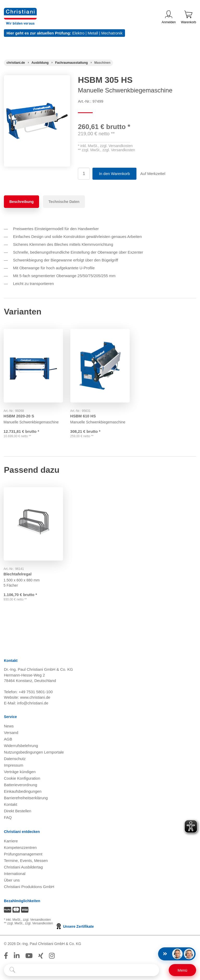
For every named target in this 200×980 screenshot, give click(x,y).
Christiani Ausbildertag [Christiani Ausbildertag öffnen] (23, 868)
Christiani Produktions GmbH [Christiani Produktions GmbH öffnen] (29, 887)
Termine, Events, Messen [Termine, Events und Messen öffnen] (26, 861)
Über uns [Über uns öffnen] (12, 881)
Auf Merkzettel (153, 174)
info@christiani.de (33, 704)
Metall (93, 33)
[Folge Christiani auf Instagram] (52, 956)
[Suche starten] (12, 970)
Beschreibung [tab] (21, 202)
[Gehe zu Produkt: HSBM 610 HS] (100, 365)
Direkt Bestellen (18, 811)
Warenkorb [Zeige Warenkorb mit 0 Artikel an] (189, 17)
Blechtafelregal (18, 573)
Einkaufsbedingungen (23, 792)
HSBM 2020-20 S (19, 415)
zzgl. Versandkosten (116, 146)
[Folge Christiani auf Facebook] (6, 956)
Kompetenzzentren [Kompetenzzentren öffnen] (20, 848)
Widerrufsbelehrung (21, 746)
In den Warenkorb (114, 174)
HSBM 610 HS (83, 415)
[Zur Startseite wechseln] (20, 11)
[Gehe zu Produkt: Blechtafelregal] (33, 523)
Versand (11, 733)
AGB (8, 740)
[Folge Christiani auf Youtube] (29, 956)
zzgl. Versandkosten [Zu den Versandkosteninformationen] (37, 920)
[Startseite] (16, 63)
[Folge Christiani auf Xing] (41, 956)
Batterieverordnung (21, 785)
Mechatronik (112, 33)
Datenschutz (15, 759)
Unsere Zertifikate (75, 927)
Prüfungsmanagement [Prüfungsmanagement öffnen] (23, 854)
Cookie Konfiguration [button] (22, 779)
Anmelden (169, 17)
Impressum (14, 766)
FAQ (8, 818)
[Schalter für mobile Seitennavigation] (182, 970)
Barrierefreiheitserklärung (26, 798)
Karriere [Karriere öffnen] (11, 841)
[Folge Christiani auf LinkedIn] (17, 956)
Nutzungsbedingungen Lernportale (34, 753)
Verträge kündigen (20, 772)
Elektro (79, 33)
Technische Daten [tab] (64, 202)
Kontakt (11, 805)
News (9, 727)
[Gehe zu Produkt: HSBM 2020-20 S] (33, 365)
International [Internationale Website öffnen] (15, 874)
